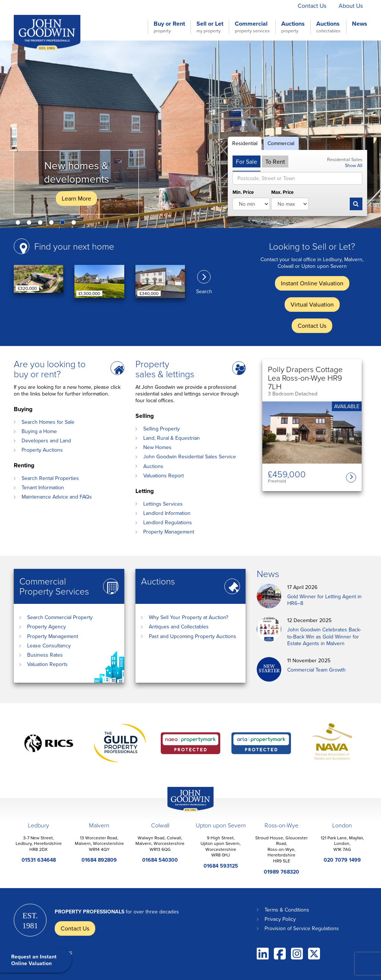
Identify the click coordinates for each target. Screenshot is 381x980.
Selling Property (161, 429)
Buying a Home (39, 431)
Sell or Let (210, 27)
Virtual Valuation (264, 6)
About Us (351, 6)
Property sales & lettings (165, 369)
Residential (245, 143)
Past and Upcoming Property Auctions (193, 636)
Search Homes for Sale (48, 422)
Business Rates (45, 655)
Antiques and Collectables (179, 627)
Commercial (252, 27)
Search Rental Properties (50, 478)
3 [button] (42, 224)
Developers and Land (46, 441)
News (360, 24)
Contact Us (312, 6)
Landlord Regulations (168, 522)
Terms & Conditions (287, 910)
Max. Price (282, 193)
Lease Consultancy (49, 646)
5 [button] (64, 224)
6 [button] (75, 224)
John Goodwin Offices (184, 811)
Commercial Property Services (54, 586)
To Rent (275, 161)
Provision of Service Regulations (302, 928)
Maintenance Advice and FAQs (57, 497)
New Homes (157, 447)
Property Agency (47, 627)
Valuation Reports (47, 664)
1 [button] (19, 224)
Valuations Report (164, 475)
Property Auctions (42, 450)
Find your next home (74, 246)
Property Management (169, 532)
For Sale (246, 161)
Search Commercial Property (60, 617)
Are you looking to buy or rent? (50, 369)
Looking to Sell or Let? (312, 246)
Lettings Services (163, 504)
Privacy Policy (280, 919)
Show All (354, 165)
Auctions (293, 27)
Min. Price (243, 193)
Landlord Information (167, 513)
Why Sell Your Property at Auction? (188, 617)
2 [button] (31, 224)
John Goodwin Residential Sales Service (190, 457)
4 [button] (53, 224)
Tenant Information (43, 487)
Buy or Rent (169, 27)
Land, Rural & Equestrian (172, 438)
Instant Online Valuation (199, 6)
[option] (190, 134)
